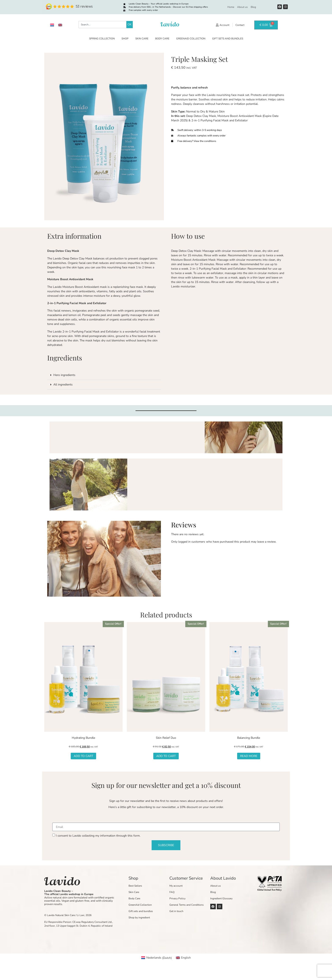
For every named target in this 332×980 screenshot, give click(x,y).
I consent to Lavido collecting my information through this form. (98, 836)
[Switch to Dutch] (52, 25)
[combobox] (102, 25)
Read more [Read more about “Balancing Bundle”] (249, 756)
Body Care (162, 39)
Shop (125, 39)
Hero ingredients (64, 375)
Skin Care (142, 39)
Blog (253, 7)
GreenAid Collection (191, 39)
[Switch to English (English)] (183, 958)
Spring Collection (102, 39)
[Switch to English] (60, 25)
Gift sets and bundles (228, 39)
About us (242, 7)
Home (231, 7)
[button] (104, 375)
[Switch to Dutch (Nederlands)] (156, 958)
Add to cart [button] (83, 756)
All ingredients (63, 385)
